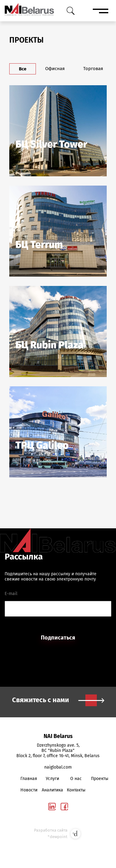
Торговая (93, 69)
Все (23, 69)
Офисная (55, 69)
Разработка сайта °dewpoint (58, 834)
